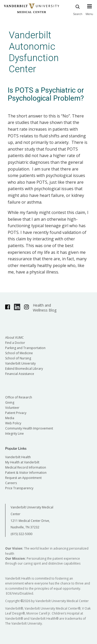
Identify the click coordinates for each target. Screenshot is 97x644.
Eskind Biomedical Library (24, 369)
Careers (11, 483)
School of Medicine (19, 353)
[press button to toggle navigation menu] (89, 12)
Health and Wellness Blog (45, 308)
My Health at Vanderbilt (22, 462)
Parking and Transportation (25, 348)
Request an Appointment (23, 478)
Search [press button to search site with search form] (78, 9)
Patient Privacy (16, 413)
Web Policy (13, 423)
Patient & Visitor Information (26, 473)
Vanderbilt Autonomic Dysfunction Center (34, 52)
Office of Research (19, 397)
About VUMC (14, 338)
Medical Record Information (26, 467)
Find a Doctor (15, 343)
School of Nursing (18, 358)
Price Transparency (19, 488)
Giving (10, 402)
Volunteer (12, 408)
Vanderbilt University (20, 363)
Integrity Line (14, 434)
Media (10, 418)
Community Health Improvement (29, 428)
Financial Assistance (20, 374)
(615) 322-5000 (21, 534)
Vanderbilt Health (18, 457)
